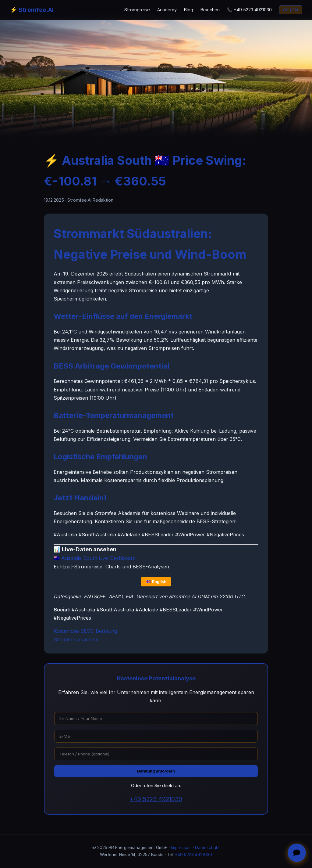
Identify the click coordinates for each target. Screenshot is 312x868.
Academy (167, 10)
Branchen (210, 10)
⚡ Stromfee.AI (32, 10)
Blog (189, 10)
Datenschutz (207, 848)
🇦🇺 (95, 558)
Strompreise (137, 10)
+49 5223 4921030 (156, 799)
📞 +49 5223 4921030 (249, 10)
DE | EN (291, 10)
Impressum (181, 848)
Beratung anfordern (156, 771)
